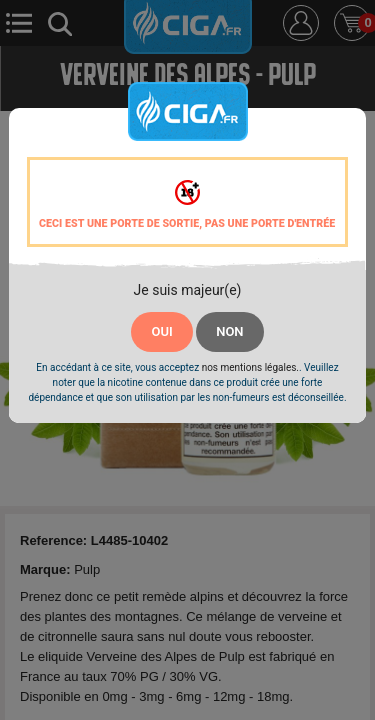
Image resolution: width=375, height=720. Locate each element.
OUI (161, 331)
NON (229, 331)
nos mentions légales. (250, 367)
